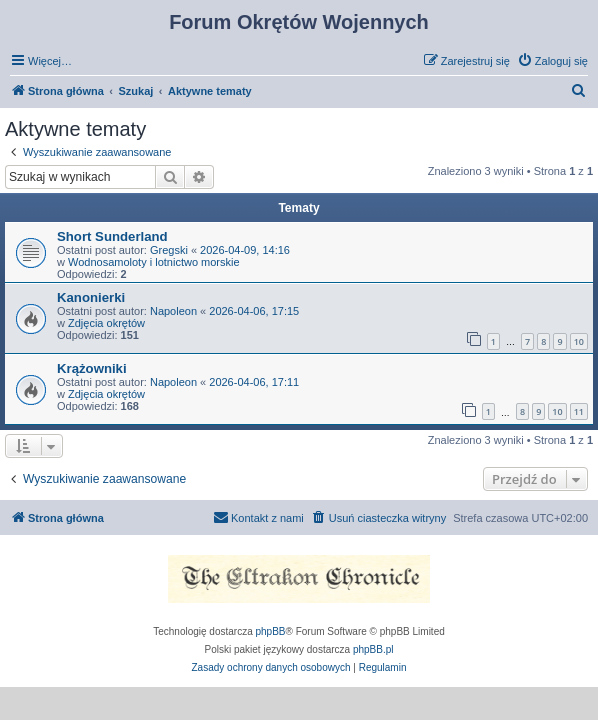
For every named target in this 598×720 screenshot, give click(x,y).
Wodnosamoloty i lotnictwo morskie (154, 262)
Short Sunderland (112, 236)
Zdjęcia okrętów (106, 323)
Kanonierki (91, 297)
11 (579, 411)
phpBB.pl (373, 649)
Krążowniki (92, 368)
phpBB (271, 631)
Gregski (169, 250)
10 (579, 341)
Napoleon (173, 311)
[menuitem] (552, 61)
